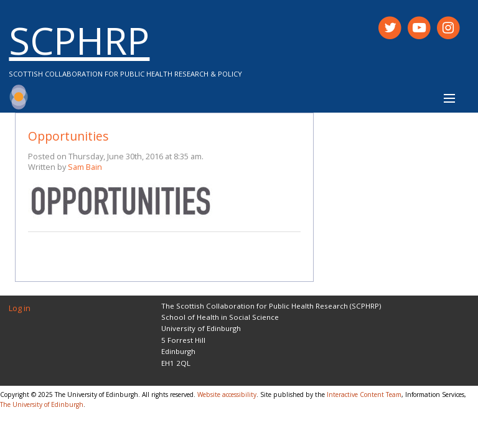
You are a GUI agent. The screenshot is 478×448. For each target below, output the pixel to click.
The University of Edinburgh (42, 404)
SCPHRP (79, 40)
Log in (20, 308)
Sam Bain (85, 167)
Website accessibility (227, 394)
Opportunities (68, 136)
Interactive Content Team (364, 394)
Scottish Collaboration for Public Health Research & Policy (125, 74)
